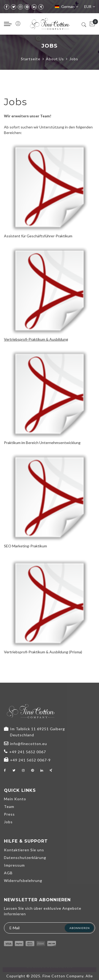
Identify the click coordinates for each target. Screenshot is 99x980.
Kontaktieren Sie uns (24, 850)
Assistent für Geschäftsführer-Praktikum (38, 236)
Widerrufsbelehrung (23, 880)
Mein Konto (15, 799)
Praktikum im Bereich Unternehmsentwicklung (42, 443)
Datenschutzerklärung (25, 857)
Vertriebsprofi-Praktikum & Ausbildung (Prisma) (43, 652)
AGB (8, 873)
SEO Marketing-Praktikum (25, 546)
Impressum (14, 865)
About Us (55, 59)
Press (9, 814)
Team (9, 806)
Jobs (8, 822)
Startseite (31, 59)
